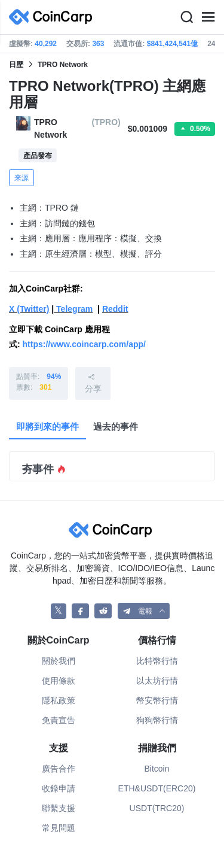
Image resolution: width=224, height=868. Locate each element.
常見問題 (59, 828)
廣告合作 (59, 769)
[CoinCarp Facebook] (80, 611)
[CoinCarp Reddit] (103, 611)
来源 (22, 178)
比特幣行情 (157, 661)
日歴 (16, 65)
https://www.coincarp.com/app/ (84, 344)
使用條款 (59, 681)
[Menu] (208, 17)
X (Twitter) (29, 309)
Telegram (73, 309)
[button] (144, 611)
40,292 (46, 44)
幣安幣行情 (157, 700)
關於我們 (59, 661)
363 (98, 44)
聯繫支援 (59, 808)
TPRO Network (63, 65)
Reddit (115, 309)
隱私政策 (59, 700)
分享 (93, 383)
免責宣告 (59, 720)
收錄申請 (59, 788)
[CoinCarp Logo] (54, 17)
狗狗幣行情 (157, 720)
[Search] (186, 17)
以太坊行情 (157, 681)
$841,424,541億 (172, 44)
